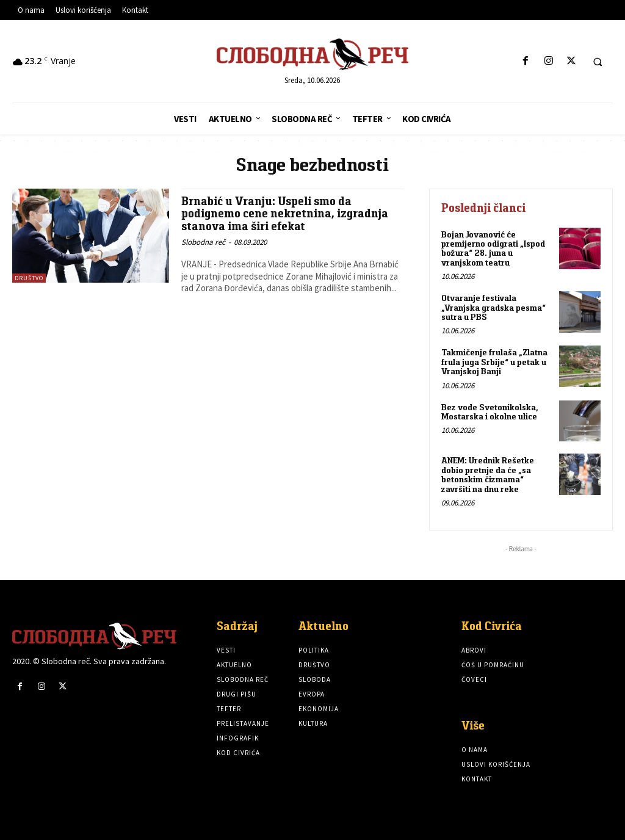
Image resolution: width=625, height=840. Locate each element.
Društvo (29, 278)
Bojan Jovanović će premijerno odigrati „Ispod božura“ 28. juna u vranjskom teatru (493, 248)
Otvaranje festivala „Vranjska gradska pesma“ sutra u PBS (493, 307)
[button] (598, 62)
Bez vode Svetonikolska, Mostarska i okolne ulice (490, 412)
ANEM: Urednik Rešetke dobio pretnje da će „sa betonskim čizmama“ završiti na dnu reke (488, 474)
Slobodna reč (203, 242)
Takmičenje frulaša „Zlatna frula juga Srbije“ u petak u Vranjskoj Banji (494, 362)
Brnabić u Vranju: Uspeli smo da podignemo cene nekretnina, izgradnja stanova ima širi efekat (285, 214)
